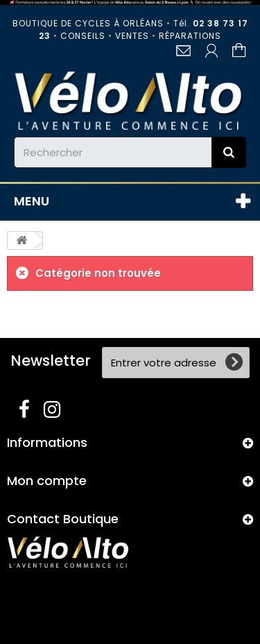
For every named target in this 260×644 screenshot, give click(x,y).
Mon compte (47, 481)
